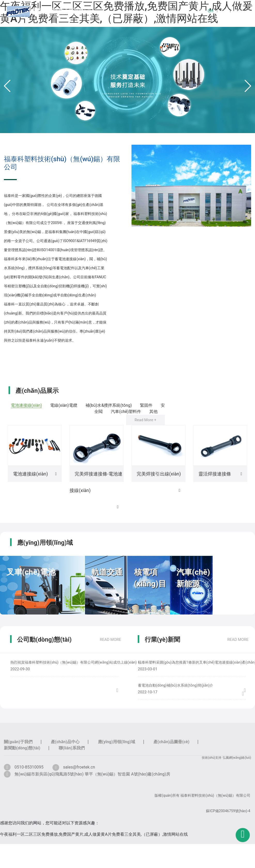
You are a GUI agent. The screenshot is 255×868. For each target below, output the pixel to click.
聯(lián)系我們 (72, 748)
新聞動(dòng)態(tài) (22, 748)
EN (224, 11)
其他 (153, 412)
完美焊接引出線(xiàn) (159, 474)
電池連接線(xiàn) (26, 405)
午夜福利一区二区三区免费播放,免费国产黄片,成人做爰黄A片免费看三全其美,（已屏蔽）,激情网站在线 (94, 834)
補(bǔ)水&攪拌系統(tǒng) (109, 405)
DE (237, 11)
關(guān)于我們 (18, 742)
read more (110, 640)
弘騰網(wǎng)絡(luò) (237, 758)
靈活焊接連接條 (215, 474)
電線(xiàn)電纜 (64, 405)
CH (211, 11)
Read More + (145, 420)
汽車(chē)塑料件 (126, 412)
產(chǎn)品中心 (65, 742)
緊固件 (146, 405)
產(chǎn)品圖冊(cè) (171, 742)
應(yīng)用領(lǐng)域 (117, 742)
